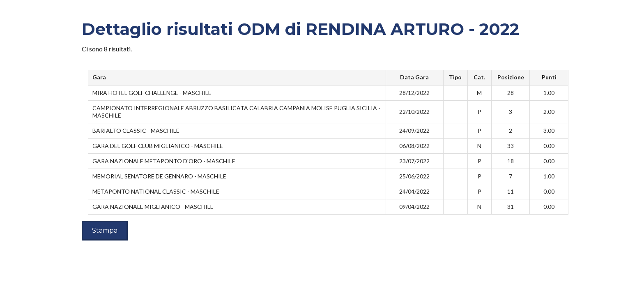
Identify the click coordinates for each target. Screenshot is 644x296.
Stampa (105, 230)
